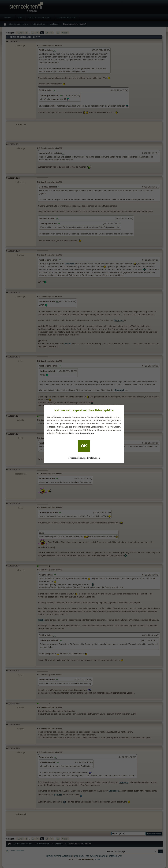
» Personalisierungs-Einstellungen (84, 458)
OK (84, 446)
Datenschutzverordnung (81, 433)
